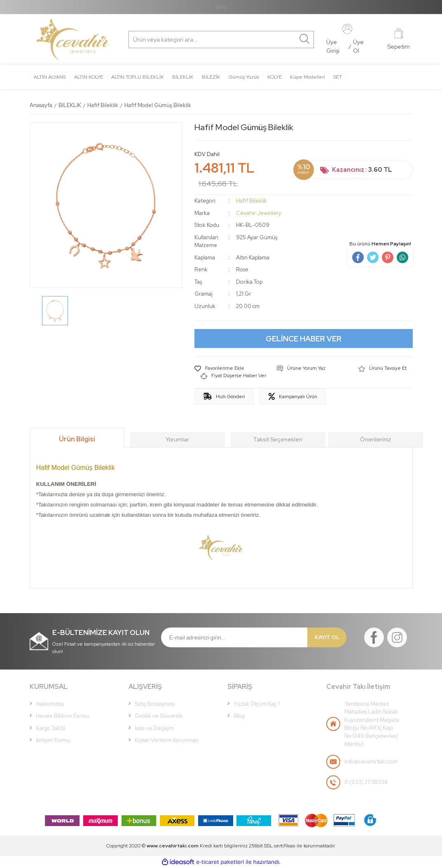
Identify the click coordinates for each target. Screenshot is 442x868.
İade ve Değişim (154, 728)
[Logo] (73, 40)
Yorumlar (177, 439)
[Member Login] (347, 28)
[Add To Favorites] (219, 369)
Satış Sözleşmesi (155, 704)
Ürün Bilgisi (77, 439)
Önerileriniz (375, 439)
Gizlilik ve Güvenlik (159, 716)
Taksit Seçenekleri (278, 439)
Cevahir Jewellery (259, 213)
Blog (221, 7)
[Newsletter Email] (234, 637)
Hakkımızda (50, 704)
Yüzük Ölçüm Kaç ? (257, 704)
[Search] (168, 40)
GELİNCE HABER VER (304, 339)
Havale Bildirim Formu (63, 716)
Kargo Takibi (50, 728)
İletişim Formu (53, 740)
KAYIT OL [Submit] (327, 637)
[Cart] (399, 40)
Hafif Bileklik (251, 201)
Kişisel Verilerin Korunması (167, 740)
